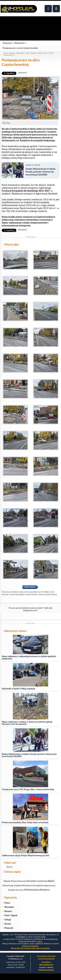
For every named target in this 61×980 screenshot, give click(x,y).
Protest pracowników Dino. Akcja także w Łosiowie (25, 823)
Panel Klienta (46, 962)
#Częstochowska (19, 881)
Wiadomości (19, 43)
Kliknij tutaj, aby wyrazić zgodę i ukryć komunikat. (30, 948)
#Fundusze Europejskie (33, 886)
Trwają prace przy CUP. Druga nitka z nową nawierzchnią (28, 790)
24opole (9, 867)
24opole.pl (7, 43)
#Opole (7, 881)
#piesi (51, 881)
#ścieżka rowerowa (37, 881)
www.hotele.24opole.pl (46, 959)
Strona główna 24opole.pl (46, 956)
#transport (20, 890)
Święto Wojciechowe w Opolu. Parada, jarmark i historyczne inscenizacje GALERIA (29, 755)
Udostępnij (22, 73)
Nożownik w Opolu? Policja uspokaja (18, 689)
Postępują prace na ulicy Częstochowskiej (20, 48)
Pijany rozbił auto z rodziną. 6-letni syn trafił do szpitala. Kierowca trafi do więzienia (27, 723)
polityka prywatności (30, 946)
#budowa (45, 890)
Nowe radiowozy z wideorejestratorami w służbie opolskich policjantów (29, 658)
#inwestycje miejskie (12, 886)
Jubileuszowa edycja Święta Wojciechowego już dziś (25, 856)
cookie (39, 941)
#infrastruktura (32, 890)
